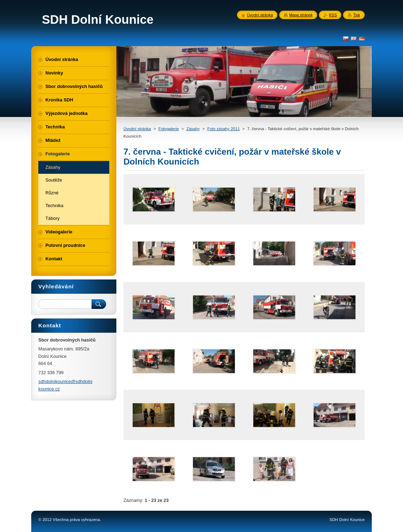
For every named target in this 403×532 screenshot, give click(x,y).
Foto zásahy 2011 (223, 129)
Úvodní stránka (137, 129)
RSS (333, 15)
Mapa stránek (301, 15)
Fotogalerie (169, 129)
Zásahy (193, 129)
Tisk (357, 15)
